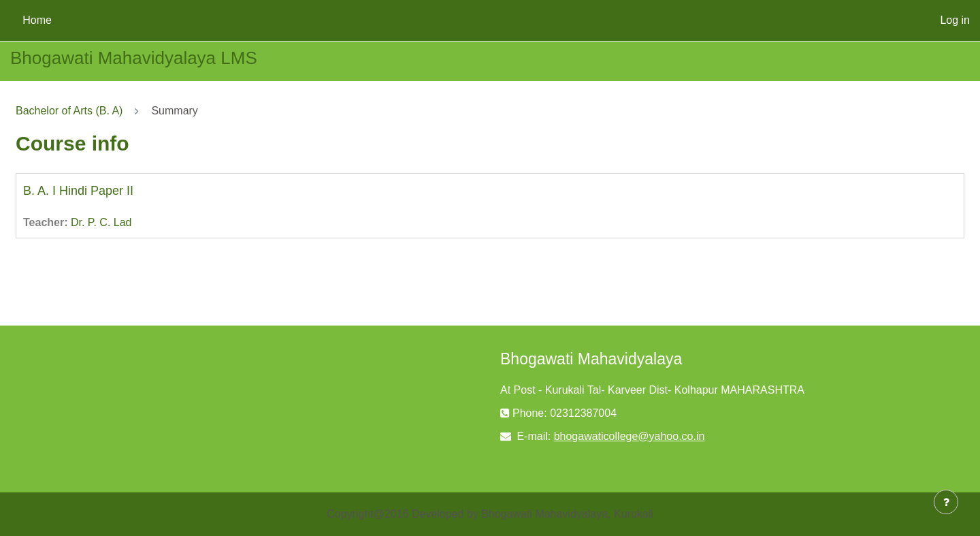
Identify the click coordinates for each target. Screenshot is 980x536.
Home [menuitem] (37, 20)
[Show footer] (946, 502)
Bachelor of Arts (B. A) (69, 111)
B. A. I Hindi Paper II (78, 191)
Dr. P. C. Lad (101, 222)
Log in (955, 20)
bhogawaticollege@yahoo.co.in (630, 436)
